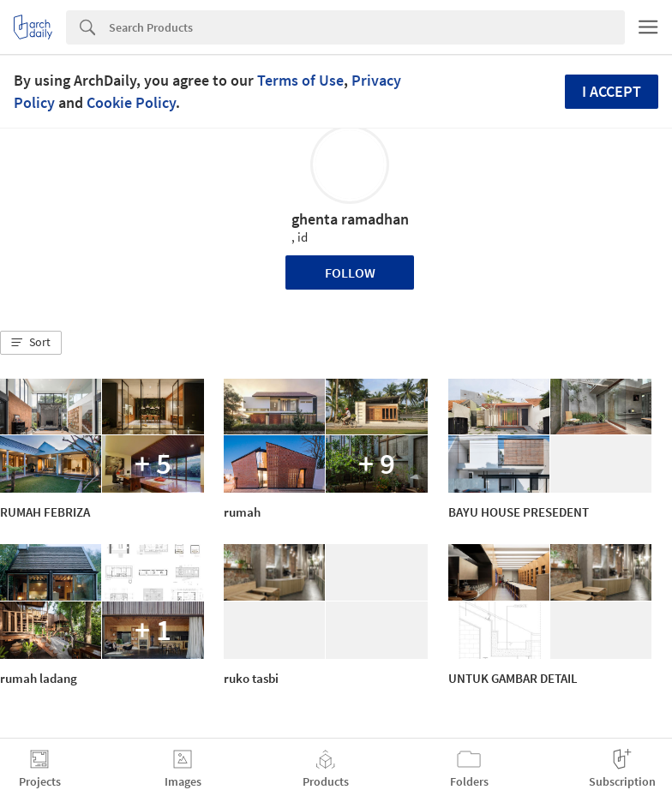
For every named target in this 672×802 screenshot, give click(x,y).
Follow (350, 272)
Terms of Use (300, 80)
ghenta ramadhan (350, 219)
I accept (612, 91)
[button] (31, 343)
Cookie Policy (131, 102)
